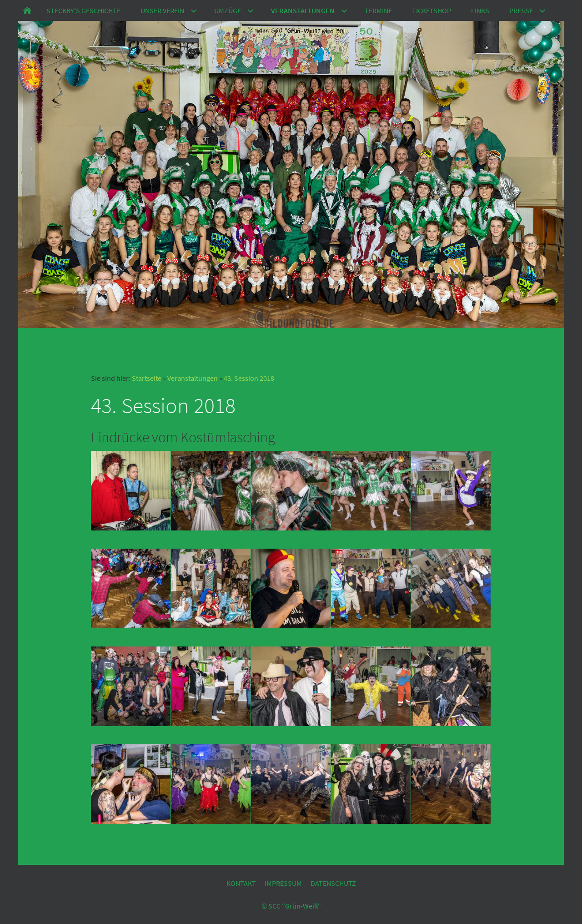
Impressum (283, 883)
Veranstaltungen (193, 378)
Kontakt (241, 883)
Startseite (147, 378)
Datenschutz (333, 883)
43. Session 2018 (249, 378)
